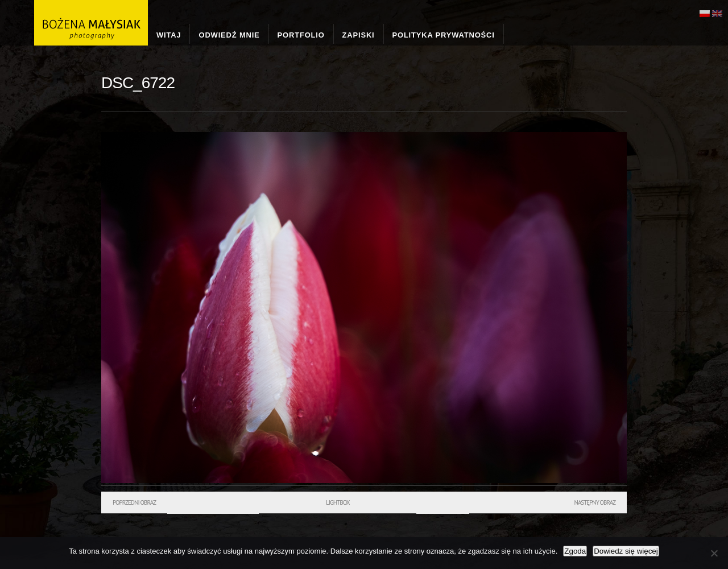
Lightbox (338, 502)
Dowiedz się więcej (626, 551)
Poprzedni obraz (134, 502)
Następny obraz (595, 502)
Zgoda (575, 551)
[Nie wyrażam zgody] (714, 553)
